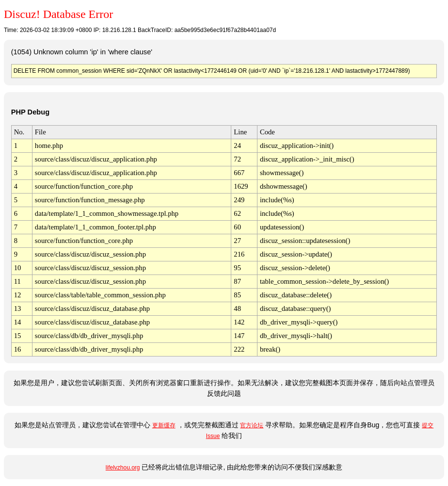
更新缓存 (164, 425)
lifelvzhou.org (123, 468)
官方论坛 (252, 425)
